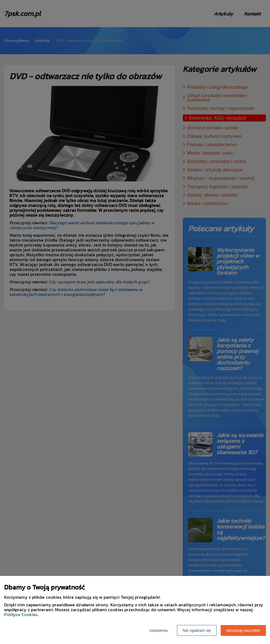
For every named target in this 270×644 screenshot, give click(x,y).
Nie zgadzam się (197, 630)
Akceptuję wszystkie (243, 630)
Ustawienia (158, 630)
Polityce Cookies (21, 614)
